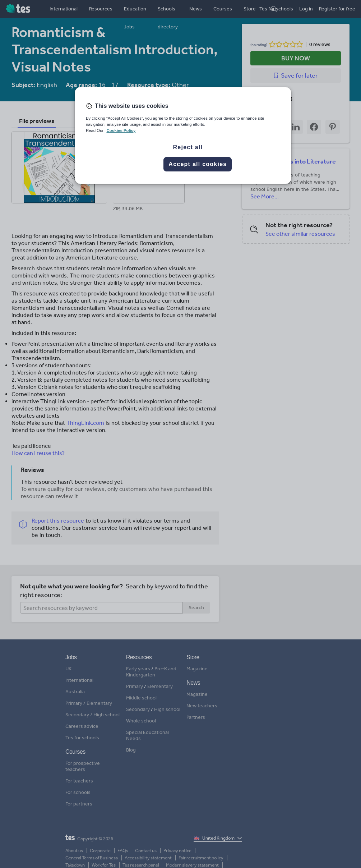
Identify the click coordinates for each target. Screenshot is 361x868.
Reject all (188, 147)
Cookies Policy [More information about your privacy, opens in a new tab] (121, 130)
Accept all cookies (198, 164)
